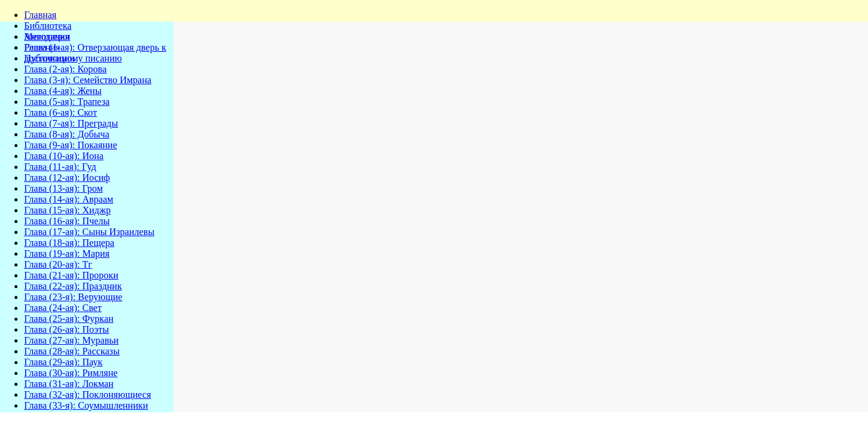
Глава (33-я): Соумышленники (86, 405)
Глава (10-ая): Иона (64, 156)
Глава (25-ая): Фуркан (69, 319)
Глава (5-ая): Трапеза (67, 102)
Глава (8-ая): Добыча (67, 134)
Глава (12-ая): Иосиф (67, 178)
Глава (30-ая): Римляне (71, 373)
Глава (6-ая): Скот (61, 112)
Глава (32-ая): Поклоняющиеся (88, 395)
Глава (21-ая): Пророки (71, 275)
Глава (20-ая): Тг (58, 264)
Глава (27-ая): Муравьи (71, 340)
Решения (42, 47)
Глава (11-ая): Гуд (60, 167)
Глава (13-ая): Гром (64, 188)
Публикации (49, 58)
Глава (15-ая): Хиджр (68, 210)
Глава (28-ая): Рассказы (72, 351)
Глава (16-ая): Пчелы (67, 221)
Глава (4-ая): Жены (63, 91)
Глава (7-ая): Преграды (71, 123)
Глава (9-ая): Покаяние (71, 145)
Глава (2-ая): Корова (65, 69)
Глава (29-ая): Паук (63, 362)
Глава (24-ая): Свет (63, 308)
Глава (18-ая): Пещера (69, 243)
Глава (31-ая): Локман (69, 384)
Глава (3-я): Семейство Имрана (88, 80)
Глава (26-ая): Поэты (67, 329)
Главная (40, 15)
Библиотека (48, 26)
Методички (47, 36)
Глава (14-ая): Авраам (69, 199)
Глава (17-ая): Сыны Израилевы (89, 232)
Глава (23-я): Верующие (73, 297)
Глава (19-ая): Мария (67, 253)
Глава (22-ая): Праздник (73, 286)
